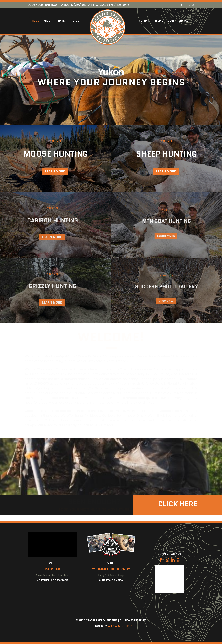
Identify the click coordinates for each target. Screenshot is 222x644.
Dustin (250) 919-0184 (79, 5)
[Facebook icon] (181, 5)
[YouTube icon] (185, 5)
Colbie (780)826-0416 (114, 5)
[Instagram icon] (193, 5)
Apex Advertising (120, 626)
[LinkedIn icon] (189, 5)
